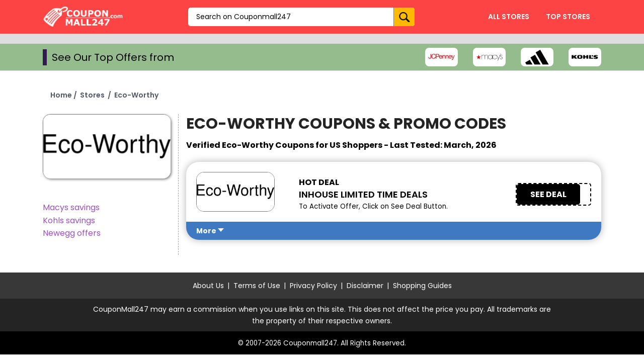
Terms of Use (257, 286)
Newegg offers (72, 233)
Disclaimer (365, 286)
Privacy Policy (313, 286)
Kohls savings (69, 220)
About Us (208, 286)
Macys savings (71, 207)
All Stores (509, 17)
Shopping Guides (422, 286)
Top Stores (568, 17)
